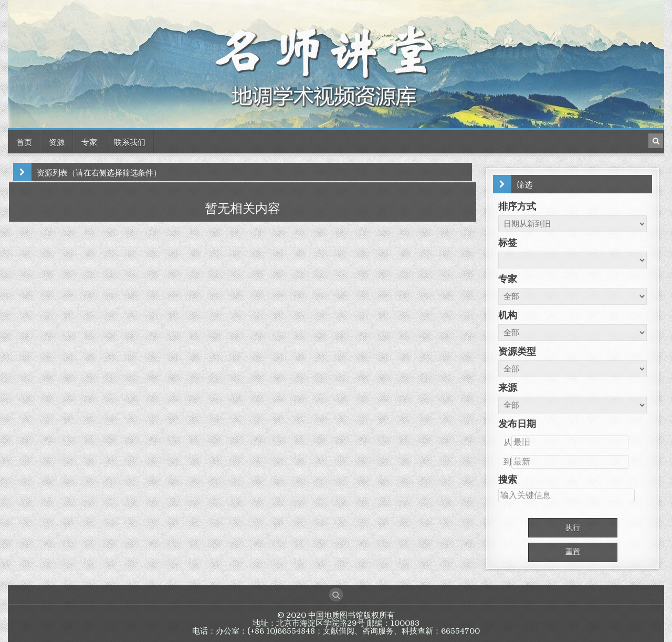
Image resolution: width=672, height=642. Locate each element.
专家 (89, 141)
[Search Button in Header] (656, 141)
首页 (24, 141)
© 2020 (293, 615)
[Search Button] (336, 595)
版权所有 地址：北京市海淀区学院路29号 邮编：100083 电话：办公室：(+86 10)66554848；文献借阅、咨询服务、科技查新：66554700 (336, 623)
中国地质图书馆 (336, 615)
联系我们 (130, 141)
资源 (57, 141)
